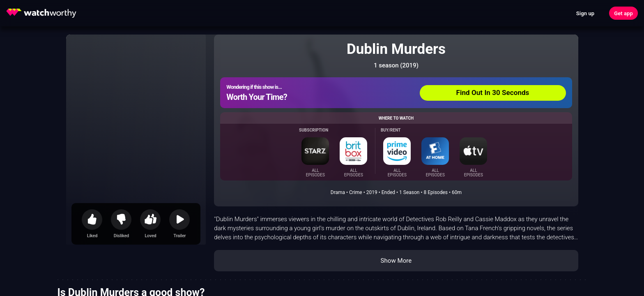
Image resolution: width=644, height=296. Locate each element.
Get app (623, 13)
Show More (396, 261)
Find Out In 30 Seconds (493, 92)
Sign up (585, 13)
